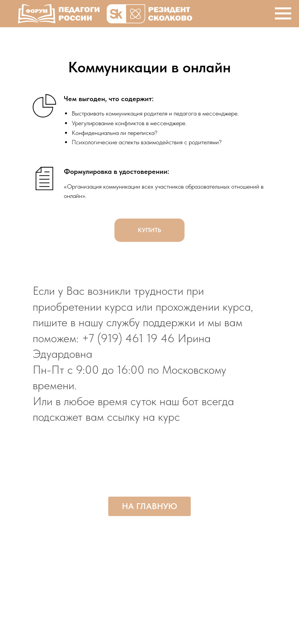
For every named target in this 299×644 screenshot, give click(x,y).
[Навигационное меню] (283, 14)
